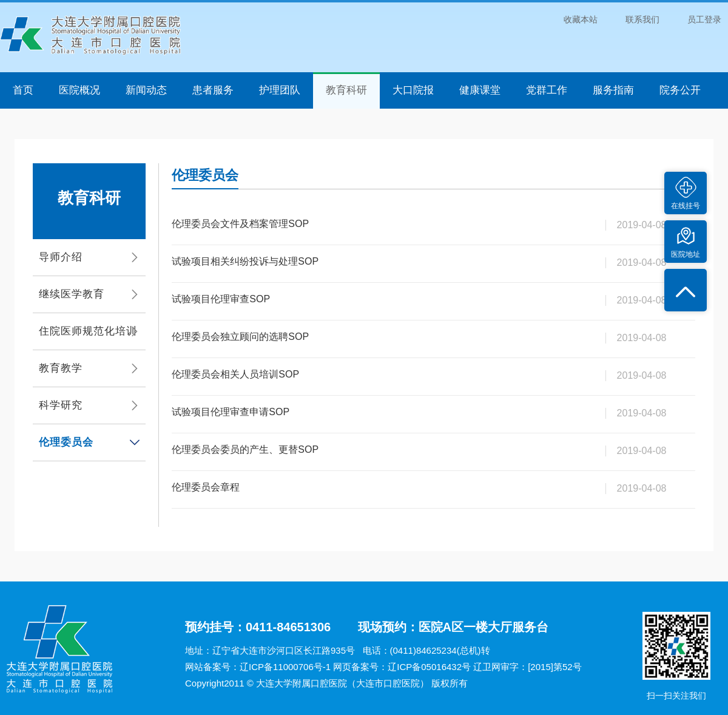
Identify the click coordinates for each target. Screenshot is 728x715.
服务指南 (613, 90)
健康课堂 (480, 90)
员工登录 (704, 19)
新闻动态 (146, 90)
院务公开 (680, 90)
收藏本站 (581, 19)
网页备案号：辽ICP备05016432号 (402, 667)
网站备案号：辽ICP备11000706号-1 (258, 667)
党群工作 (547, 90)
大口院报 (413, 90)
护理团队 (280, 90)
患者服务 (213, 90)
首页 (23, 90)
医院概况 (79, 90)
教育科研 (346, 90)
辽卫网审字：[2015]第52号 (527, 667)
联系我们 (642, 19)
